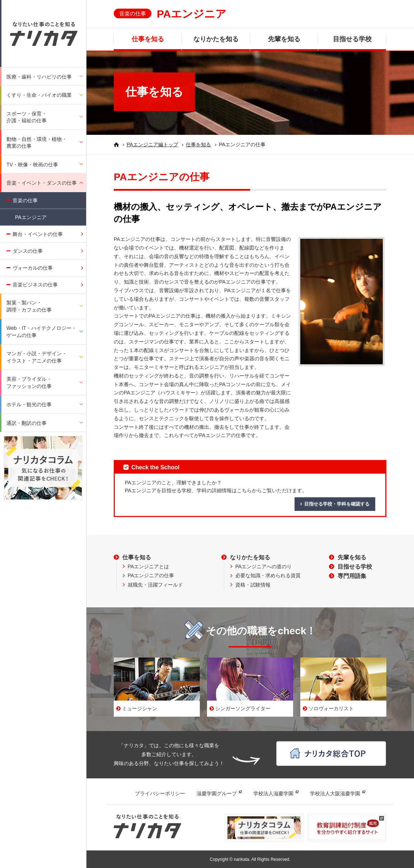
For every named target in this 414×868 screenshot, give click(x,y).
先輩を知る (284, 39)
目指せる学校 (352, 39)
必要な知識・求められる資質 (268, 575)
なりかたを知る (216, 39)
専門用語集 (352, 576)
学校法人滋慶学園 (273, 793)
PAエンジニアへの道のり (264, 566)
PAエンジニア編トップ (152, 144)
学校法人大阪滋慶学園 (335, 793)
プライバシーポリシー (160, 793)
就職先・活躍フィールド (155, 585)
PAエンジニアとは (149, 566)
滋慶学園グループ (217, 793)
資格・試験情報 (253, 585)
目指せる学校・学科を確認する (337, 504)
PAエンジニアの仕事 (151, 575)
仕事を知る (148, 39)
